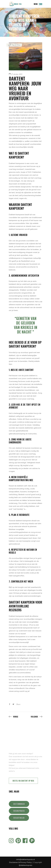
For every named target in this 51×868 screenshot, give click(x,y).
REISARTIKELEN (19, 818)
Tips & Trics (16, 45)
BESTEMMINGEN (19, 804)
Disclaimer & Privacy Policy (21, 862)
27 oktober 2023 (17, 74)
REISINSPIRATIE (19, 811)
